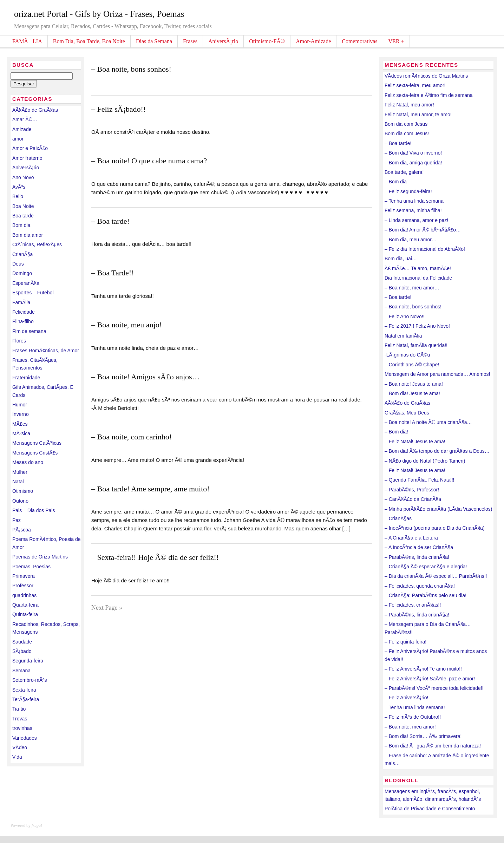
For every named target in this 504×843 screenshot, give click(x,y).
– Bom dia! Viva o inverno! (413, 153)
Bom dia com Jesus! (407, 133)
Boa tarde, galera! (404, 172)
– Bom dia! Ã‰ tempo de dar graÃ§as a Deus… (437, 451)
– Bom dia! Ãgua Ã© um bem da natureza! (433, 746)
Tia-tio (19, 709)
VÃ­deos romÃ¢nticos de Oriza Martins (426, 76)
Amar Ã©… (25, 119)
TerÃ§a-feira (26, 699)
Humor (20, 405)
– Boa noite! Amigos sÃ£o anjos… (146, 377)
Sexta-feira (24, 690)
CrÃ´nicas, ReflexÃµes (37, 244)
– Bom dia (396, 182)
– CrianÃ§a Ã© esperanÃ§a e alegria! (426, 567)
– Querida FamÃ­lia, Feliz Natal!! (419, 480)
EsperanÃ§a (26, 283)
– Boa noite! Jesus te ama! (414, 384)
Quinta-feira (25, 614)
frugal (37, 825)
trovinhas (22, 728)
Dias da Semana (154, 41)
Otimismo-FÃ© (267, 41)
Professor (23, 586)
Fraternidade (26, 378)
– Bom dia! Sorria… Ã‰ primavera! (423, 736)
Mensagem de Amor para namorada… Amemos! (437, 374)
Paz (17, 520)
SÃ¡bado (22, 651)
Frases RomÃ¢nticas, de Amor (46, 351)
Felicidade (24, 312)
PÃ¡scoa (22, 530)
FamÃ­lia (21, 302)
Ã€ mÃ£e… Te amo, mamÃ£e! (418, 268)
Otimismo (23, 491)
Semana (21, 671)
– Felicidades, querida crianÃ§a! (420, 586)
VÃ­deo (20, 747)
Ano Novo (23, 177)
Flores (19, 341)
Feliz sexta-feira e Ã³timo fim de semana (429, 95)
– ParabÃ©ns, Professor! (412, 490)
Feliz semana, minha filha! (413, 210)
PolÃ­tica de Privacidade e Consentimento (430, 809)
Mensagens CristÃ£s (35, 453)
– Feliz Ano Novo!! (405, 316)
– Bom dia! (396, 432)
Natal (18, 482)
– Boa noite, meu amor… (412, 288)
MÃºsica (21, 433)
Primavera (24, 576)
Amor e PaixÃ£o (30, 148)
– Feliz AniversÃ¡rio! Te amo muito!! (423, 669)
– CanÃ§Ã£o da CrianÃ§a (413, 499)
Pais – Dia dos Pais (34, 510)
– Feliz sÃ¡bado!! (119, 109)
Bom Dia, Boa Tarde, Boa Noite (89, 41)
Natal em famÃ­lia (403, 336)
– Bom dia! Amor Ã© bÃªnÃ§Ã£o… (423, 230)
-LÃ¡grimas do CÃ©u (407, 355)
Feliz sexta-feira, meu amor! (415, 85)
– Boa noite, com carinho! (132, 437)
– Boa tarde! (110, 221)
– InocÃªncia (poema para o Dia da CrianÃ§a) (435, 528)
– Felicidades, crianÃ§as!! (413, 605)
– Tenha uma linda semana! (415, 707)
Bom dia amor (28, 235)
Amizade (22, 129)
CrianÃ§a (22, 254)
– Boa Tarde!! (113, 273)
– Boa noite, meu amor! (410, 727)
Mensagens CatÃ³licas (37, 443)
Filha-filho (23, 321)
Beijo (18, 196)
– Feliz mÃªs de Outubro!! (413, 717)
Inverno (21, 414)
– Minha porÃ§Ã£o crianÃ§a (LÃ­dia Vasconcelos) (438, 509)
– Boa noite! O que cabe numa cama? (149, 161)
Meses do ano (28, 462)
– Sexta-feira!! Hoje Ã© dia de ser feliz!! (155, 557)
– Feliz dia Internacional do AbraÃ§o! (425, 249)
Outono (20, 501)
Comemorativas (359, 41)
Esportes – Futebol (33, 293)
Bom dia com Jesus (406, 124)
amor (18, 139)
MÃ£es (20, 424)
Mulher (20, 472)
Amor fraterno (27, 158)
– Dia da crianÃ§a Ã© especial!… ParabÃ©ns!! (436, 576)
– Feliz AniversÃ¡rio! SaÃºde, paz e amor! (430, 679)
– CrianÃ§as (398, 518)
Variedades (25, 738)
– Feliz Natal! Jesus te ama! (415, 442)
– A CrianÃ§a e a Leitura (411, 538)
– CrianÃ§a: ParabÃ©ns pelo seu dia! (426, 595)
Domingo (22, 273)
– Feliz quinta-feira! (405, 642)
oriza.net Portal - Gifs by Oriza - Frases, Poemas (99, 14)
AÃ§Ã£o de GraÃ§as (35, 110)
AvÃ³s (19, 187)
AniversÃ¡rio (223, 41)
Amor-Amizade (313, 41)
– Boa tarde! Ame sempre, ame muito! (150, 489)
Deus (18, 264)
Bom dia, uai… (401, 259)
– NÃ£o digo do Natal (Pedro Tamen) (425, 461)
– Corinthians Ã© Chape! (412, 365)
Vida (17, 757)
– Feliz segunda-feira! (408, 191)
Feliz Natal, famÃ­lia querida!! (416, 345)
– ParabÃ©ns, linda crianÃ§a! (417, 557)
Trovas (20, 719)
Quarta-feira (25, 605)
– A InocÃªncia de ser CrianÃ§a (419, 547)
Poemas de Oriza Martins (40, 557)
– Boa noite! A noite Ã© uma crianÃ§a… (428, 422)
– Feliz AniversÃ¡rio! (406, 698)
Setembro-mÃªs (30, 680)
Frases (190, 41)
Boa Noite (23, 206)
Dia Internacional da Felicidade (418, 278)
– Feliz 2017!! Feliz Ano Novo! (417, 326)
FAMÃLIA (27, 41)
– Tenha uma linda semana (414, 201)
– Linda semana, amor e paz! (416, 220)
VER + (396, 41)
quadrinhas (24, 595)
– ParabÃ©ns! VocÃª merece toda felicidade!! (434, 688)
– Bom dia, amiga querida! (413, 163)
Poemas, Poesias (31, 567)
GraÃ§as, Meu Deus (407, 413)
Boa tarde (23, 216)
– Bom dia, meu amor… (411, 240)
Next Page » (107, 608)
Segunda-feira (28, 661)
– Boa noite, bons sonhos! (131, 69)
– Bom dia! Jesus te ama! (412, 393)
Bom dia (21, 225)
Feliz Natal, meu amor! (409, 105)
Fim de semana (29, 331)
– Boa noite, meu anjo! (127, 325)
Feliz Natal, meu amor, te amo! (418, 115)
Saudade (22, 642)
